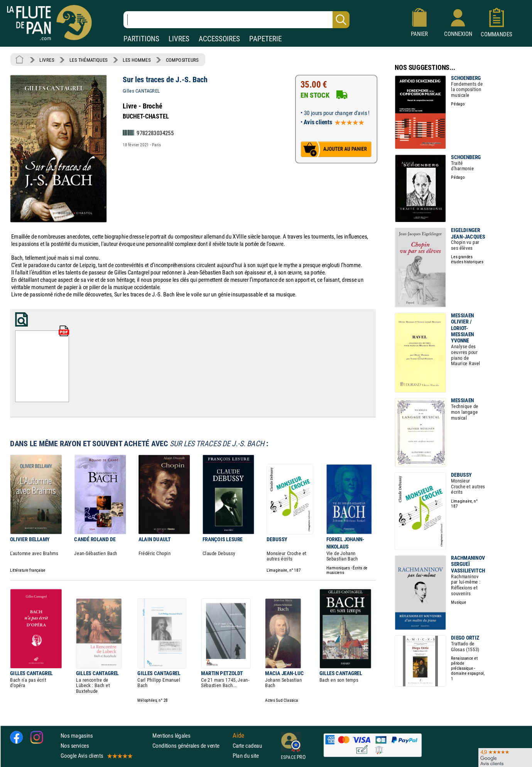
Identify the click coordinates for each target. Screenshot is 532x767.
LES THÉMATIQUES (89, 60)
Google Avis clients (96, 756)
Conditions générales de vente (191, 746)
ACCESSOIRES (219, 39)
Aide (238, 735)
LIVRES (179, 39)
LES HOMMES (137, 60)
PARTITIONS (141, 39)
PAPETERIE (265, 39)
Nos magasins (77, 735)
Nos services (75, 746)
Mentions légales (171, 735)
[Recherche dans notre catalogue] (236, 20)
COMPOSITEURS (182, 60)
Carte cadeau (247, 746)
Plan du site (246, 756)
